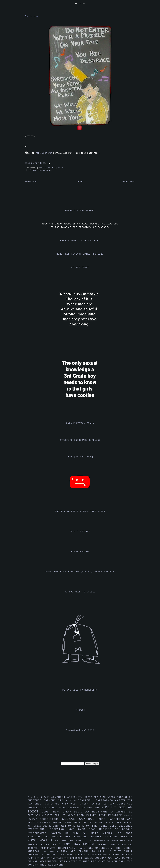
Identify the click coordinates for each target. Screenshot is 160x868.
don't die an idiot (47, 168)
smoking (127, 845)
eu (131, 812)
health (46, 823)
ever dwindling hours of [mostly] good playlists (80, 572)
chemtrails (71, 804)
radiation (85, 841)
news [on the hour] (80, 457)
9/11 (47, 797)
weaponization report (80, 211)
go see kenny (80, 268)
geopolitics (51, 819)
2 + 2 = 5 (36, 797)
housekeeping (80, 552)
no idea (125, 833)
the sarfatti (52, 852)
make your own (44, 153)
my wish (80, 710)
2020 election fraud (80, 423)
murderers (77, 833)
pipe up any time (35, 163)
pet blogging (78, 837)
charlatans (53, 804)
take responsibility (97, 848)
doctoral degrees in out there (79, 808)
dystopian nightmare (92, 812)
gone (104, 819)
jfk (120, 823)
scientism (50, 845)
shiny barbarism (78, 844)
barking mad (55, 800)
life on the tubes (94, 826)
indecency (74, 823)
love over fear (83, 829)
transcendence (100, 855)
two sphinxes (74, 858)
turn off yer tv (39, 858)
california (106, 800)
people (58, 837)
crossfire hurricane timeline (80, 440)
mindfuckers (39, 833)
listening (58, 829)
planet (98, 837)
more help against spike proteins (80, 254)
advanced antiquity (68, 797)
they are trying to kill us (87, 851)
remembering (103, 841)
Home (80, 182)
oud (48, 837)
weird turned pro (83, 861)
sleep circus (110, 845)
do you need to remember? (80, 690)
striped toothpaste (43, 848)
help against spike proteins (80, 241)
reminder (120, 841)
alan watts (108, 797)
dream (68, 812)
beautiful (87, 800)
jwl (46, 826)
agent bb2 (92, 797)
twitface (58, 858)
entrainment (120, 812)
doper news (52, 812)
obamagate (36, 837)
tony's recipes (80, 532)
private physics (119, 837)
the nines (80, 4)
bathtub (72, 801)
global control (80, 819)
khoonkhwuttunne (63, 826)
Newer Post (31, 182)
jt (30, 826)
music (61, 168)
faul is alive (66, 815)
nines (110, 833)
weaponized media (54, 861)
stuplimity (68, 848)
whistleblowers (52, 865)
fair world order (41, 815)
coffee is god (104, 804)
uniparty (89, 858)
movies (58, 833)
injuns (89, 823)
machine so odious (116, 829)
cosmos (46, 808)
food (82, 815)
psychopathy (65, 841)
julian (38, 826)
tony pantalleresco (73, 855)
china (86, 804)
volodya (101, 858)
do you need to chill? (80, 592)
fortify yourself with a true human (80, 512)
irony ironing (106, 823)
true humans (123, 855)
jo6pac (128, 823)
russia (34, 845)
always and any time (80, 730)
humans (59, 823)
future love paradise (105, 815)
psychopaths (41, 840)
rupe (130, 841)
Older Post (129, 182)
